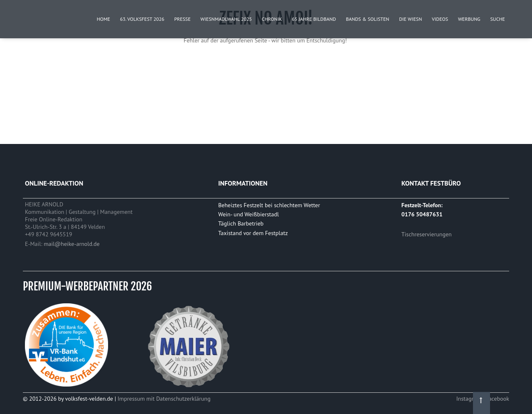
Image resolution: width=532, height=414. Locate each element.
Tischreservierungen (427, 234)
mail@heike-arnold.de (71, 244)
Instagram (470, 399)
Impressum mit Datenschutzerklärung (164, 399)
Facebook (497, 399)
